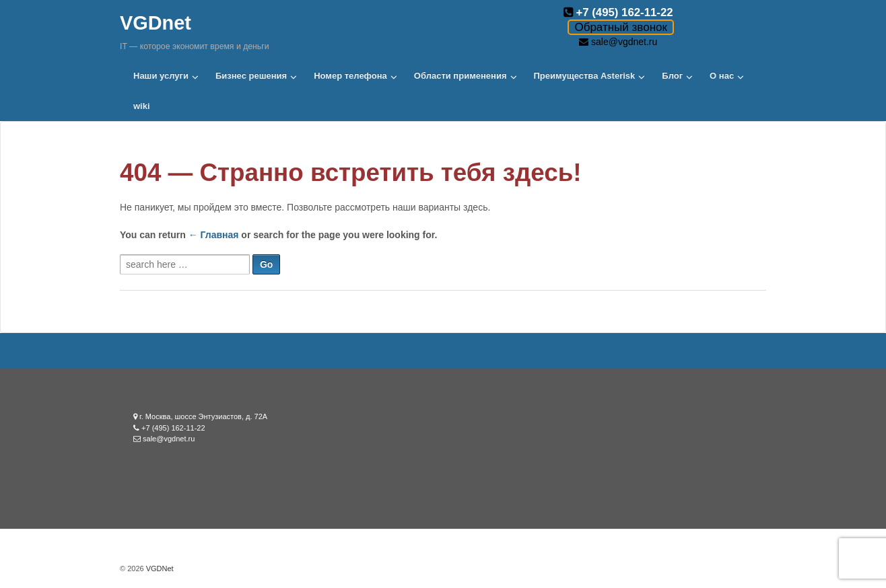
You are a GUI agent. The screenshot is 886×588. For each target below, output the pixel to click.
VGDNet (159, 568)
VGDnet (156, 23)
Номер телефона (350, 76)
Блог (672, 76)
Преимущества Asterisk (585, 76)
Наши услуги (161, 76)
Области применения (461, 76)
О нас (722, 76)
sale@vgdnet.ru (624, 42)
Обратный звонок (620, 27)
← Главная (214, 235)
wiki (142, 106)
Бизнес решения (251, 76)
